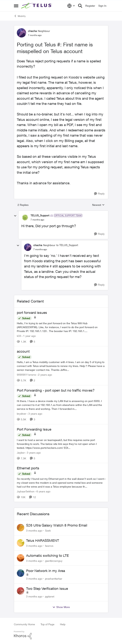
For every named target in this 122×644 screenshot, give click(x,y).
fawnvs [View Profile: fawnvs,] (49, 546)
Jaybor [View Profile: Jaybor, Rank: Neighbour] (21, 452)
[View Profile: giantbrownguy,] (21, 558)
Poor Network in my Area (46, 571)
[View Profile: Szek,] (21, 528)
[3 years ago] (35, 414)
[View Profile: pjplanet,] (21, 591)
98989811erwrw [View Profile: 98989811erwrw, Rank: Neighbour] (26, 375)
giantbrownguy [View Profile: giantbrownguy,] (54, 561)
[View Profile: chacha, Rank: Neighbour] (21, 33)
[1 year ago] (29, 336)
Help (63, 624)
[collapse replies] (15, 216)
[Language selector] (71, 6)
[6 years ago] (43, 491)
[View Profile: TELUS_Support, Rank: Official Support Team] (25, 218)
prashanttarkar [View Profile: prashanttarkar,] (54, 579)
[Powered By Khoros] (61, 635)
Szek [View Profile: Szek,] (48, 531)
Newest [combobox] (98, 205)
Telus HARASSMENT (43, 540)
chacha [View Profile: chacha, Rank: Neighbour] (32, 31)
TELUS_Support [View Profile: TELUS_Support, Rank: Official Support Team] (40, 215)
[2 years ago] (44, 375)
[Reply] (99, 194)
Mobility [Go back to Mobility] (20, 16)
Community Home (24, 624)
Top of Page (47, 624)
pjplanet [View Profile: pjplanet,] (50, 596)
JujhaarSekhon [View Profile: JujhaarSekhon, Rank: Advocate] (26, 491)
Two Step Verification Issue (47, 589)
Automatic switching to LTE (47, 555)
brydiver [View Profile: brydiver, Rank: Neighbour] (22, 414)
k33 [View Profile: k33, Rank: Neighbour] (19, 336)
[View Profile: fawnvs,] (21, 543)
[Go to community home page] (37, 6)
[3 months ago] (34, 531)
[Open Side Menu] (16, 6)
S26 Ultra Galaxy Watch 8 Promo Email (57, 525)
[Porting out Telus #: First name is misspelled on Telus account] (37, 220)
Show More (61, 607)
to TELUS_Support (67, 245)
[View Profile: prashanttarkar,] (21, 573)
